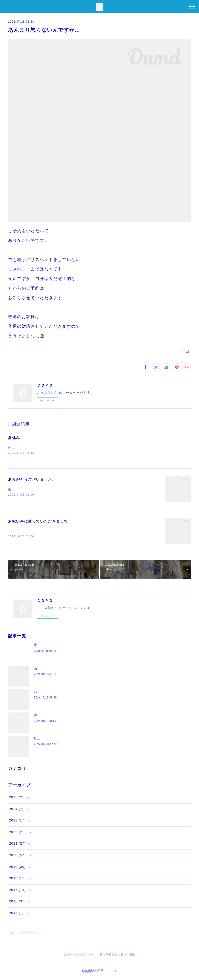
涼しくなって (44, 716)
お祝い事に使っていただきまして (38, 522)
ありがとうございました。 (32, 480)
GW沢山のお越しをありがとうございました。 (70, 739)
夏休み (14, 438)
